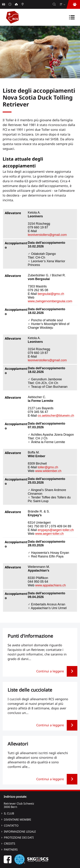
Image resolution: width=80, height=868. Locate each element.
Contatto (11, 826)
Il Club (9, 813)
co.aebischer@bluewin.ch (56, 416)
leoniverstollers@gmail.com (47, 235)
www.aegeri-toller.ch (49, 534)
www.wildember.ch (48, 471)
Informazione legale (20, 832)
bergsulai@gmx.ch (51, 294)
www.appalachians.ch (51, 585)
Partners (11, 849)
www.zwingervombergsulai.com (50, 301)
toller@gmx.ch (48, 467)
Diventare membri (17, 820)
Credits (10, 844)
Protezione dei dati (19, 838)
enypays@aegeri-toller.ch (56, 530)
